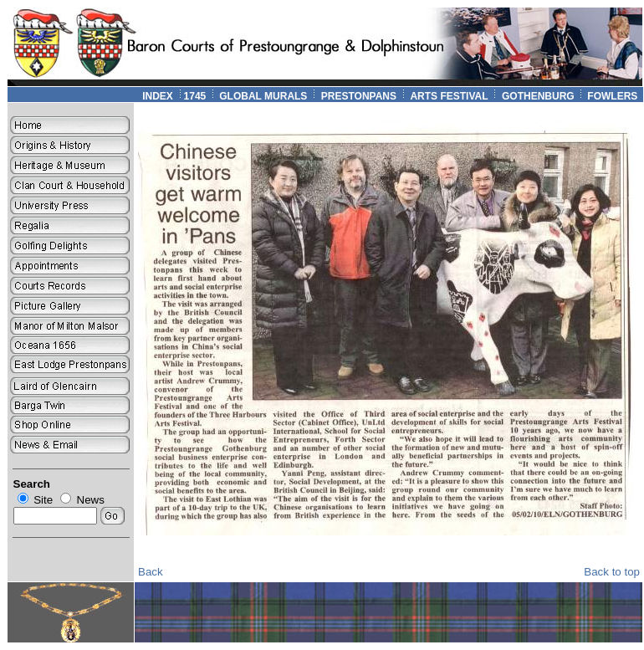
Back (151, 572)
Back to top (612, 572)
